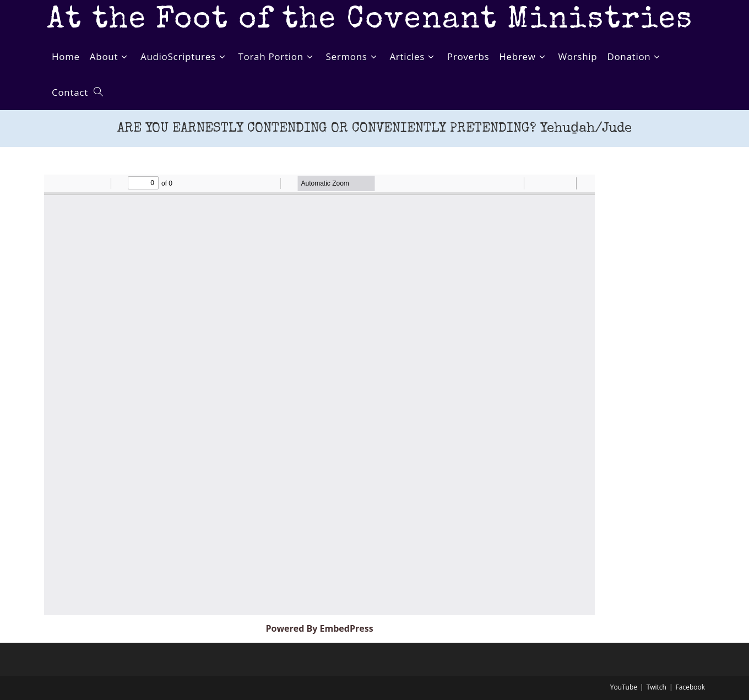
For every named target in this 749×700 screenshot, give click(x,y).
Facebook (690, 687)
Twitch (656, 687)
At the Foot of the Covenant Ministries (370, 21)
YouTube (624, 687)
